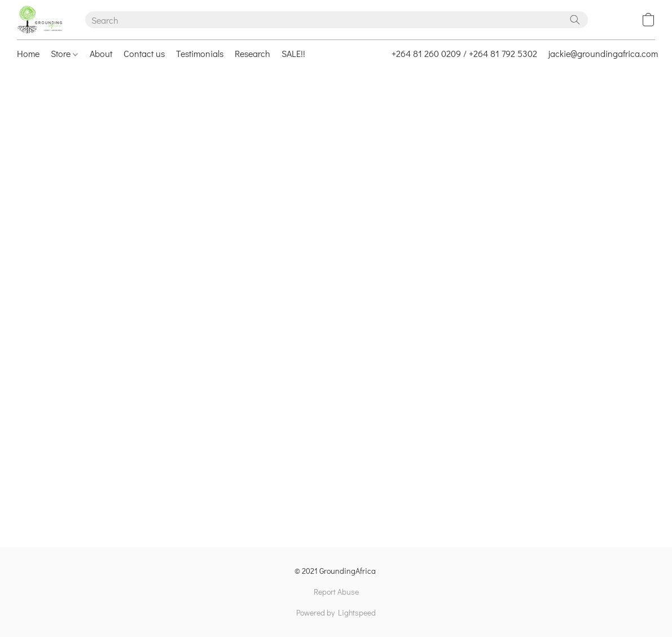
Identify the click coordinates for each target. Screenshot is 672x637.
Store (64, 53)
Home (28, 53)
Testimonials (200, 53)
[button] (40, 20)
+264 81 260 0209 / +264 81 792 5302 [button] (464, 53)
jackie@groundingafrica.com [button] (603, 53)
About (101, 53)
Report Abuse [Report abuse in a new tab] (336, 592)
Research (252, 53)
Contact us (144, 53)
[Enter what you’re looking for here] (337, 20)
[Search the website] (575, 20)
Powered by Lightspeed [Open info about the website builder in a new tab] (336, 612)
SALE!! (293, 53)
